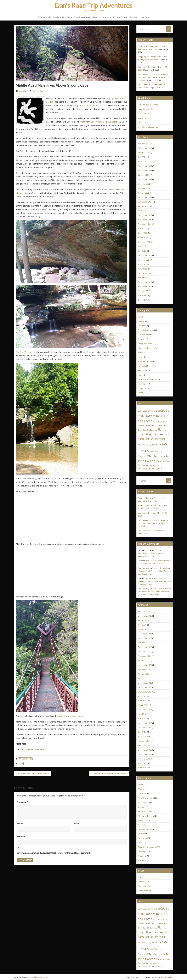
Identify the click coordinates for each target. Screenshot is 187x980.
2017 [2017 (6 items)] (149, 416)
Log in (141, 877)
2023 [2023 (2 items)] (155, 422)
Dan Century (22, 91)
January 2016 (144, 278)
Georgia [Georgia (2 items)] (141, 435)
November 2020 (145, 220)
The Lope (142, 122)
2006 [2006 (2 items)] (140, 411)
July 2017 (142, 251)
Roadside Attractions (63, 17)
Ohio (27, 764)
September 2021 (145, 202)
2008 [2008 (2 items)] (145, 411)
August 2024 (144, 153)
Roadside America (146, 109)
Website (21, 836)
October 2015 (144, 291)
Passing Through (121, 17)
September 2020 (145, 224)
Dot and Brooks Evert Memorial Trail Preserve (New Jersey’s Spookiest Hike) (154, 571)
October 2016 (144, 260)
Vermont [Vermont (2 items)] (149, 465)
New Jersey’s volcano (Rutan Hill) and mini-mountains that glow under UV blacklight (154, 77)
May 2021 (142, 211)
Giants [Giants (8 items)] (149, 434)
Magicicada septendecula (86, 105)
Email (77, 823)
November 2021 (145, 197)
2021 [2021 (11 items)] (142, 421)
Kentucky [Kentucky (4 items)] (143, 439)
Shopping (142, 388)
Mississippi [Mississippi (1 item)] (148, 445)
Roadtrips (107, 17)
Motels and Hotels (146, 348)
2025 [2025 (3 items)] (165, 422)
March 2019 (143, 237)
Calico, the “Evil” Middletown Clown (109, 774)
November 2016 (145, 255)
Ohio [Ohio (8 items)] (150, 456)
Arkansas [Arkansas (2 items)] (148, 426)
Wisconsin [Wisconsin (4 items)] (157, 469)
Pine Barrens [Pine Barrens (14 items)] (147, 461)
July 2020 (142, 229)
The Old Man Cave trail (27, 352)
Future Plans (143, 335)
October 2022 (144, 184)
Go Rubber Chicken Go (148, 127)
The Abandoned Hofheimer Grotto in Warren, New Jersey (152, 553)
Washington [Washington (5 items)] (145, 469)
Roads (141, 375)
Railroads (142, 366)
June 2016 (142, 269)
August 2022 (144, 193)
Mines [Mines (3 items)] (141, 445)
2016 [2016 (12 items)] (142, 416)
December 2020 (145, 215)
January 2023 (144, 175)
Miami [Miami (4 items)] (162, 439)
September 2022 (145, 188)
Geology (142, 339)
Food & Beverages (82, 17)
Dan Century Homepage (148, 104)
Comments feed (145, 886)
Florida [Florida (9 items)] (162, 429)
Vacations (142, 393)
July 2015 (142, 296)
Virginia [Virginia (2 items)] (156, 465)
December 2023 (145, 166)
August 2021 (144, 206)
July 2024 (142, 157)
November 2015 (145, 287)
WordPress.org (145, 891)
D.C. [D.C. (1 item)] (148, 430)
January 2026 (144, 144)
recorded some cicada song (69, 716)
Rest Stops (145, 17)
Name (21, 823)
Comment (22, 802)
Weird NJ (142, 118)
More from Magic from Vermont (33, 774)
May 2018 (142, 246)
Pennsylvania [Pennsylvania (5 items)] (161, 456)
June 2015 (142, 300)
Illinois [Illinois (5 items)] (167, 435)
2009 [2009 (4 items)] (150, 411)
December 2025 (145, 148)
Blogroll (141, 321)
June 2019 (142, 233)
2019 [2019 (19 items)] (163, 416)
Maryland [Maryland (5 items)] (153, 439)
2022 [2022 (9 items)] (149, 421)
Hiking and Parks (44, 17)
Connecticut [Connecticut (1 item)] (142, 430)
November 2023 (145, 170)
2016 (21, 764)
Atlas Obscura (144, 113)
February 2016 (144, 273)
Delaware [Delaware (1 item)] (153, 430)
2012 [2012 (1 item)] (155, 411)
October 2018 (144, 242)
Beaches (142, 317)
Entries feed (143, 882)
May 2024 (142, 162)
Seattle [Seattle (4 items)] (161, 461)
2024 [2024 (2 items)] (160, 422)
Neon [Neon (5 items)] (155, 445)
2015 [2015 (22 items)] (165, 410)
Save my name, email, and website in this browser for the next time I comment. (54, 853)
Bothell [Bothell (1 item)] (155, 426)
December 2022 (145, 179)
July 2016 (142, 264)
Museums (96, 17)
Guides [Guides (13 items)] (158, 434)
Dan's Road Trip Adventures (94, 5)
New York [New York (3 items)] (154, 451)
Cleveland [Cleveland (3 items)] (162, 425)
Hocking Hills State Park (32, 749)
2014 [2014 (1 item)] (159, 411)
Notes (141, 357)
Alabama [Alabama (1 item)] (141, 426)
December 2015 (145, 282)
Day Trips (134, 17)
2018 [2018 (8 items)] (156, 416)
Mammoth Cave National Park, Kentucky (100, 122)
